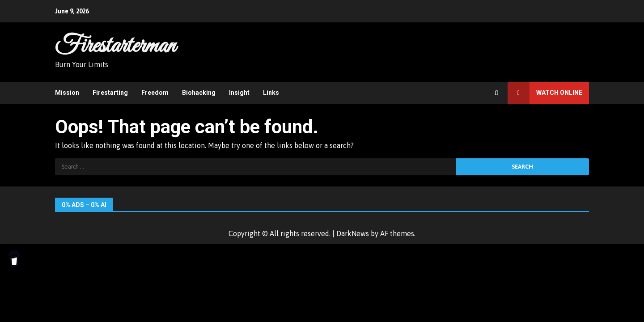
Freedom (155, 93)
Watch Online (545, 93)
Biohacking (199, 93)
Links (271, 93)
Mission (67, 93)
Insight (239, 93)
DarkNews (353, 233)
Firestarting (110, 93)
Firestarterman (115, 46)
